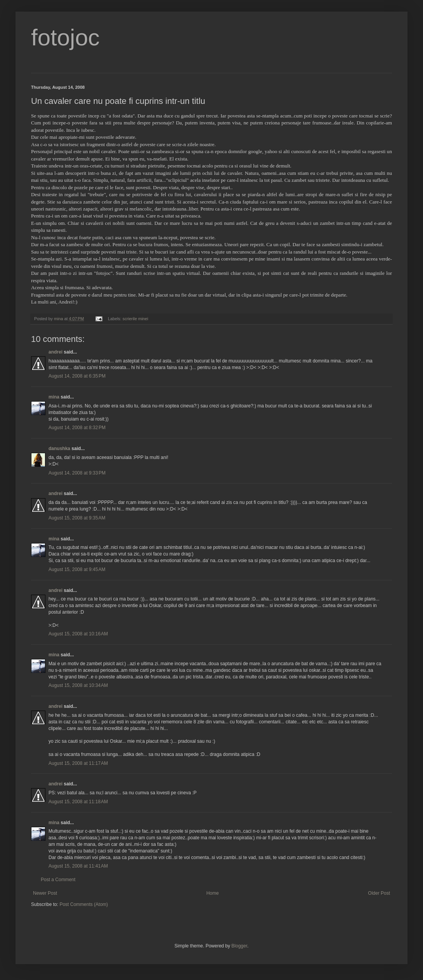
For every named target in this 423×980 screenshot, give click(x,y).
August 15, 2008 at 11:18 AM (78, 802)
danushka (59, 449)
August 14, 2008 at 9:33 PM (77, 473)
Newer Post (45, 893)
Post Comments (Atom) (84, 904)
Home (213, 893)
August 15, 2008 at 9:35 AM (77, 518)
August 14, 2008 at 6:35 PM (77, 376)
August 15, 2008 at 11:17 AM (78, 763)
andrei (55, 352)
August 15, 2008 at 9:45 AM (77, 569)
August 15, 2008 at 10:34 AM (78, 685)
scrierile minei (135, 319)
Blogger (239, 946)
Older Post (379, 893)
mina (54, 397)
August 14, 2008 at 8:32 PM (77, 428)
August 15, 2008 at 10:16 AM (78, 634)
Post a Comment (58, 880)
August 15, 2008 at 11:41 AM (78, 866)
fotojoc (65, 37)
